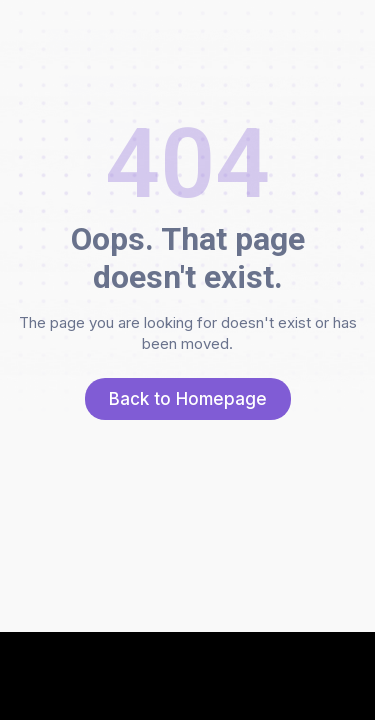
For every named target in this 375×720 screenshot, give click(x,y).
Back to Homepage (188, 399)
